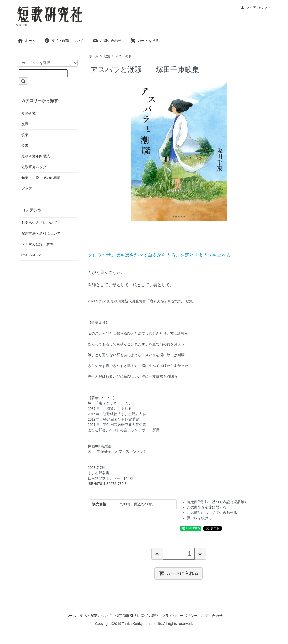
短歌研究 (28, 113)
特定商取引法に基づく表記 (137, 616)
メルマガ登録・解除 (37, 244)
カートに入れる (179, 573)
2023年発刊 (124, 56)
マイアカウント (256, 8)
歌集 (107, 56)
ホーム (26, 41)
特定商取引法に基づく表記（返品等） (217, 502)
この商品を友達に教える (207, 507)
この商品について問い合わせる (212, 513)
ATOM (36, 255)
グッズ (27, 188)
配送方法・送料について (41, 233)
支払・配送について (64, 41)
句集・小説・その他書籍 (41, 178)
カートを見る (145, 41)
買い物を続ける (199, 518)
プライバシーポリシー (180, 616)
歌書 (25, 145)
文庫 (25, 124)
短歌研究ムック (34, 167)
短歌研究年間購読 (36, 156)
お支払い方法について (39, 223)
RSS (25, 255)
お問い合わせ (107, 41)
